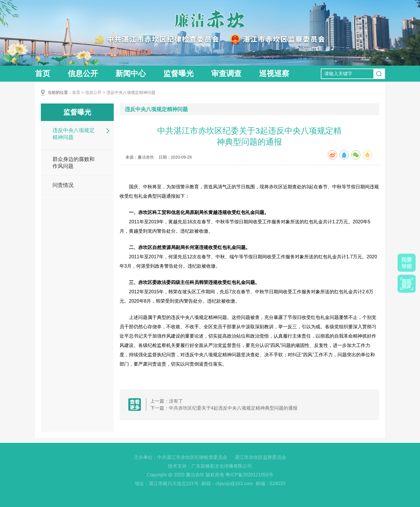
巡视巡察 (274, 73)
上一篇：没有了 (167, 401)
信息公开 (83, 73)
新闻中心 (131, 73)
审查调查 (226, 73)
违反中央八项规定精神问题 (131, 92)
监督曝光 (178, 73)
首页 (43, 73)
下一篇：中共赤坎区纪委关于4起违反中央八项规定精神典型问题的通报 (224, 408)
